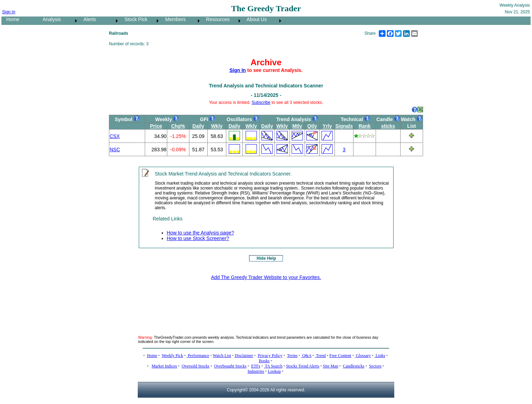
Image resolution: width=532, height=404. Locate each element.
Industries (256, 371)
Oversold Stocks (196, 366)
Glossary (363, 356)
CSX (115, 136)
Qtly (312, 126)
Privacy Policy (270, 356)
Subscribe (261, 102)
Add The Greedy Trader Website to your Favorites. (266, 277)
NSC (115, 150)
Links (380, 356)
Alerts (88, 19)
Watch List (222, 356)
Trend (320, 356)
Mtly (297, 126)
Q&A (306, 356)
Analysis (50, 19)
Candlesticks (354, 366)
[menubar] (142, 21)
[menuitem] (20, 21)
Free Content (340, 356)
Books (264, 361)
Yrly (327, 126)
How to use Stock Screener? (198, 238)
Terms (292, 356)
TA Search (273, 366)
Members (174, 19)
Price (156, 126)
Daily (198, 126)
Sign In (9, 12)
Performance (198, 356)
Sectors (375, 366)
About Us (255, 19)
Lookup (274, 371)
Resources (216, 19)
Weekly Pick (172, 356)
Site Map (331, 366)
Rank (364, 126)
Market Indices (164, 366)
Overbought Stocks (230, 366)
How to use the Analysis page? (200, 233)
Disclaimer (244, 356)
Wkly (217, 126)
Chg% (178, 126)
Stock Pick (134, 19)
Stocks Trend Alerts (303, 366)
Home (11, 19)
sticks (388, 126)
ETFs (256, 366)
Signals (344, 126)
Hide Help (266, 258)
